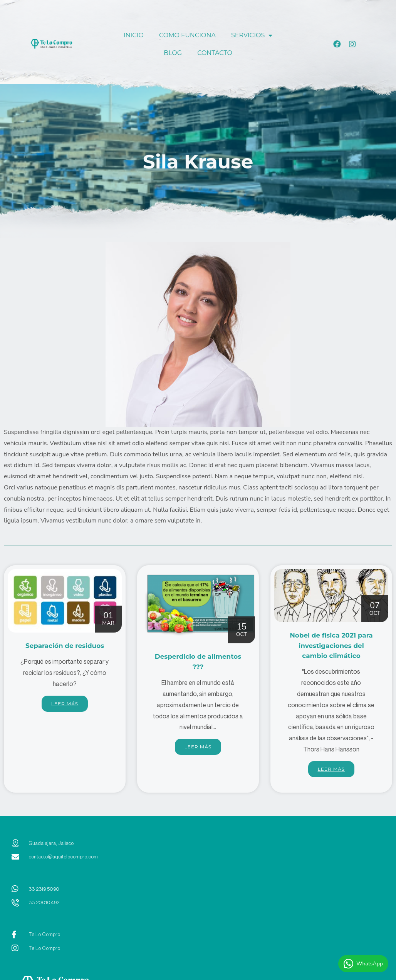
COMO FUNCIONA (187, 35)
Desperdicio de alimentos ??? (198, 661)
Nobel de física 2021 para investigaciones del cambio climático (331, 650)
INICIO (134, 35)
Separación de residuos (65, 650)
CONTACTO (215, 53)
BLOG (173, 53)
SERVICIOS (252, 35)
